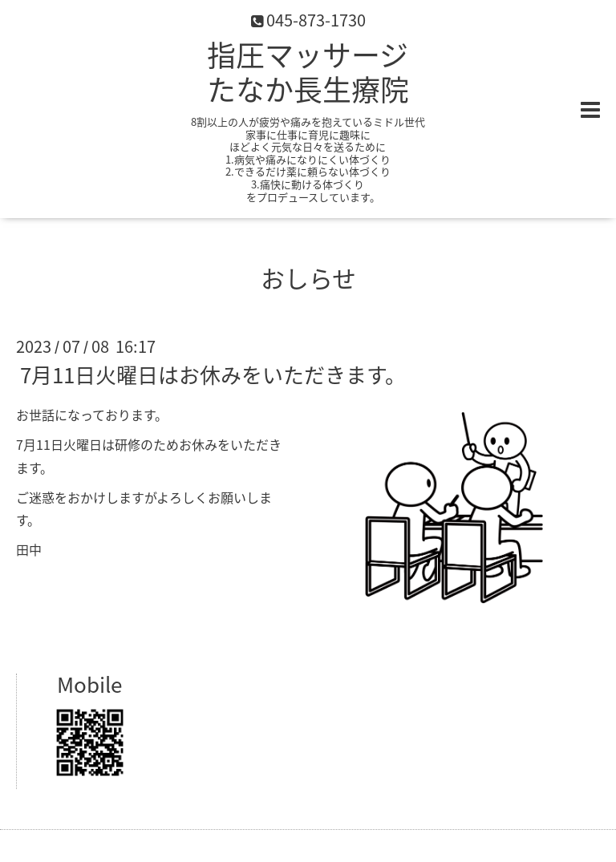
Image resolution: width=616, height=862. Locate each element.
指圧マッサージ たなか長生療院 (308, 72)
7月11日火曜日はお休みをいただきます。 (213, 374)
